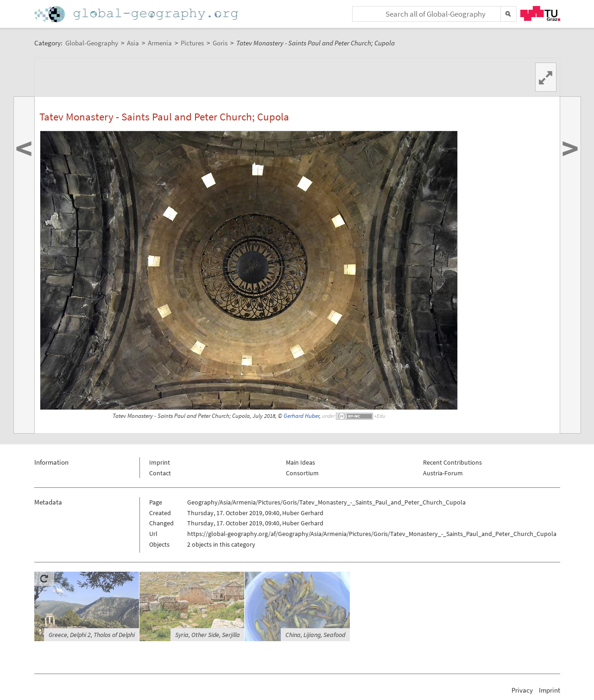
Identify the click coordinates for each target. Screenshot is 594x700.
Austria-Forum (443, 473)
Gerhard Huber (301, 416)
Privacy (522, 690)
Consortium (302, 473)
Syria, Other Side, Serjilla (208, 635)
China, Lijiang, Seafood (315, 635)
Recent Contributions (452, 462)
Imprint (160, 462)
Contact (160, 473)
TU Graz (540, 13)
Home (137, 14)
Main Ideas (300, 462)
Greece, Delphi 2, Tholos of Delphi (92, 635)
